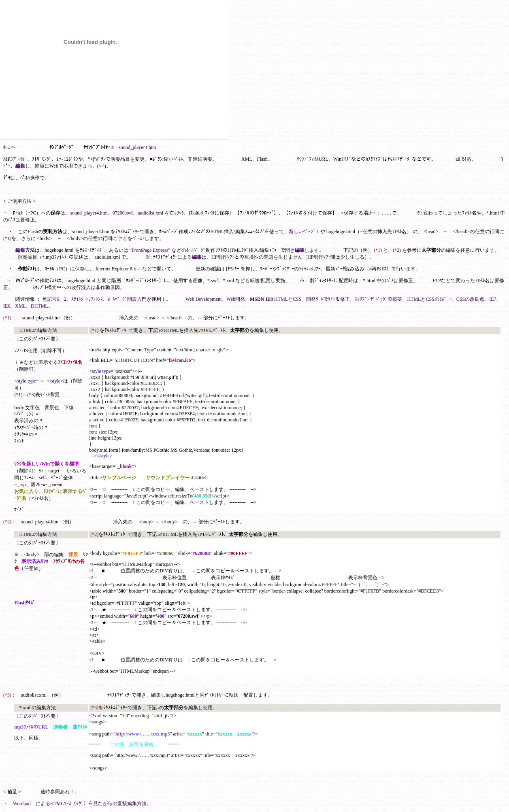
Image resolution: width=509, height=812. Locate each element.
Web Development (203, 299)
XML (20, 306)
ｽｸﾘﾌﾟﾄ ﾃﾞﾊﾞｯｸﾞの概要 (378, 299)
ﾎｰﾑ (7, 147)
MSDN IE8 (261, 299)
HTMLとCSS (288, 299)
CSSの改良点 (470, 299)
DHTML (39, 306)
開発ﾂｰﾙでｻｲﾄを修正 (328, 299)
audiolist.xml (150, 213)
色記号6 (51, 299)
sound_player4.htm (137, 147)
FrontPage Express (150, 250)
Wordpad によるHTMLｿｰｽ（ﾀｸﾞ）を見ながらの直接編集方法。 (82, 803)
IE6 (7, 306)
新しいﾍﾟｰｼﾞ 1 (304, 232)
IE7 (493, 299)
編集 (20, 166)
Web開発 (236, 299)
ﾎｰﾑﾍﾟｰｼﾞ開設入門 (127, 299)
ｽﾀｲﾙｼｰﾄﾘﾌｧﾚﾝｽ (87, 299)
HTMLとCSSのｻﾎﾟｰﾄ (429, 299)
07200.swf (123, 213)
